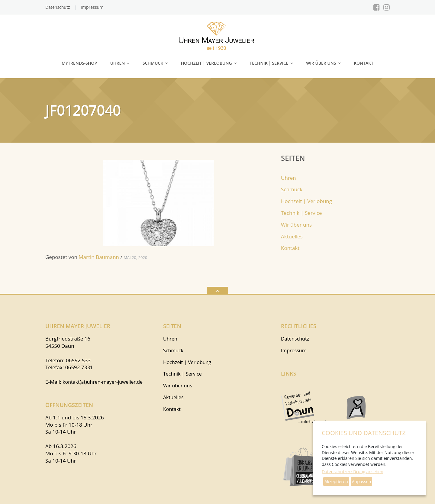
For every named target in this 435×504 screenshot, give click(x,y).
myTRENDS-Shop (79, 63)
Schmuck (153, 63)
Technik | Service (269, 63)
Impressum (92, 7)
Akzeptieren (336, 481)
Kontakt (364, 63)
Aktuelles (292, 236)
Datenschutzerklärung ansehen (353, 472)
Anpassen (362, 481)
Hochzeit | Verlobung (206, 63)
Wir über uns (321, 63)
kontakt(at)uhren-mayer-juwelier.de (103, 382)
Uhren (118, 63)
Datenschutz (58, 7)
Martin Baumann (99, 257)
